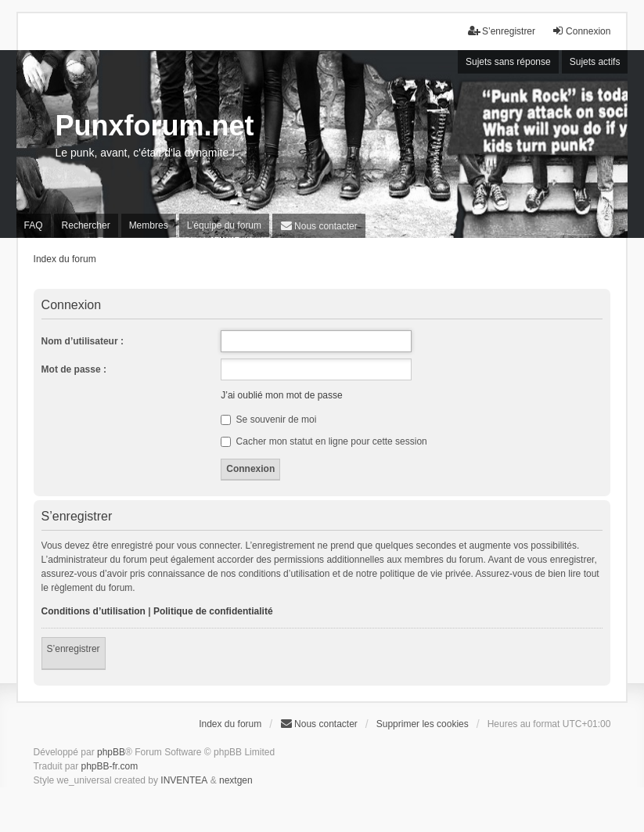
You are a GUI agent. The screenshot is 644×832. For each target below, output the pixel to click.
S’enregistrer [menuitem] (502, 31)
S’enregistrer (74, 649)
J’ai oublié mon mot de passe (281, 395)
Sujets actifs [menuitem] (595, 62)
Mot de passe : (74, 369)
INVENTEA (184, 780)
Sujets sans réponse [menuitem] (508, 62)
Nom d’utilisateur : (83, 341)
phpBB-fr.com (110, 766)
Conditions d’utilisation (94, 611)
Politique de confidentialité (213, 611)
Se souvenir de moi (268, 420)
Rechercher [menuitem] (86, 225)
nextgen (236, 780)
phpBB (111, 752)
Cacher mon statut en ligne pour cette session (324, 441)
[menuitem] (319, 226)
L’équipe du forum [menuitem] (224, 225)
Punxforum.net (155, 126)
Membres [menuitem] (149, 225)
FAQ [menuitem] (34, 225)
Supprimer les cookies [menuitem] (423, 724)
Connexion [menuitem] (581, 31)
